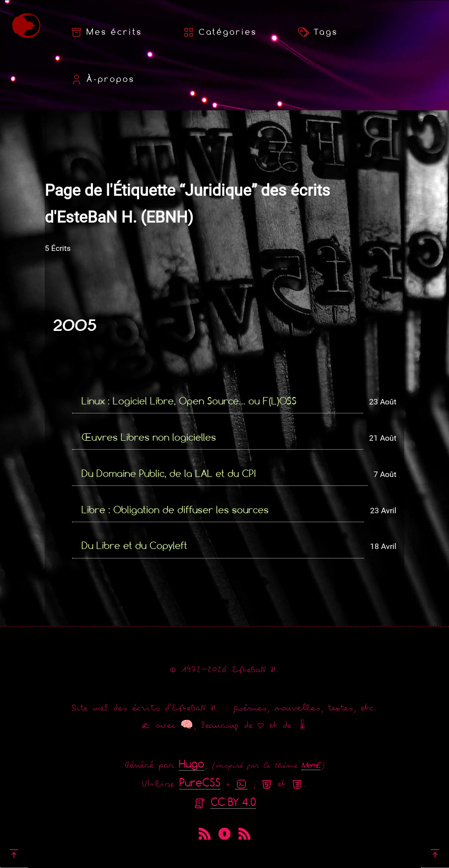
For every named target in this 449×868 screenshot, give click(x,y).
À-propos (103, 80)
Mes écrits (106, 33)
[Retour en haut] (14, 853)
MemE (311, 765)
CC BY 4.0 (233, 802)
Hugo (191, 763)
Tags (318, 33)
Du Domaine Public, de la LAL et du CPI (169, 473)
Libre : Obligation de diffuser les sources (175, 510)
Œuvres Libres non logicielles (149, 437)
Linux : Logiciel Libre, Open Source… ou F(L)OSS (189, 401)
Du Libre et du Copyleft (134, 545)
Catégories (220, 33)
